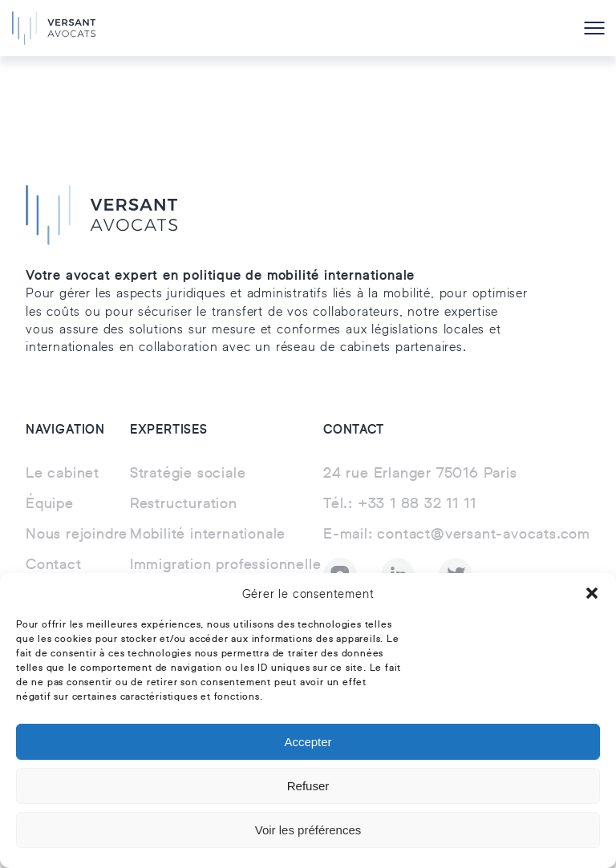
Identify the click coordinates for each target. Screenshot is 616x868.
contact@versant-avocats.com (457, 535)
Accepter (308, 742)
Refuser (308, 786)
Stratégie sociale (188, 474)
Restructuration (184, 504)
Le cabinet (63, 474)
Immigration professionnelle (226, 565)
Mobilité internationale (208, 535)
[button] (592, 593)
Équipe (50, 504)
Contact (54, 565)
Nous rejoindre (77, 535)
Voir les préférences (308, 830)
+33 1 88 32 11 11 (399, 504)
